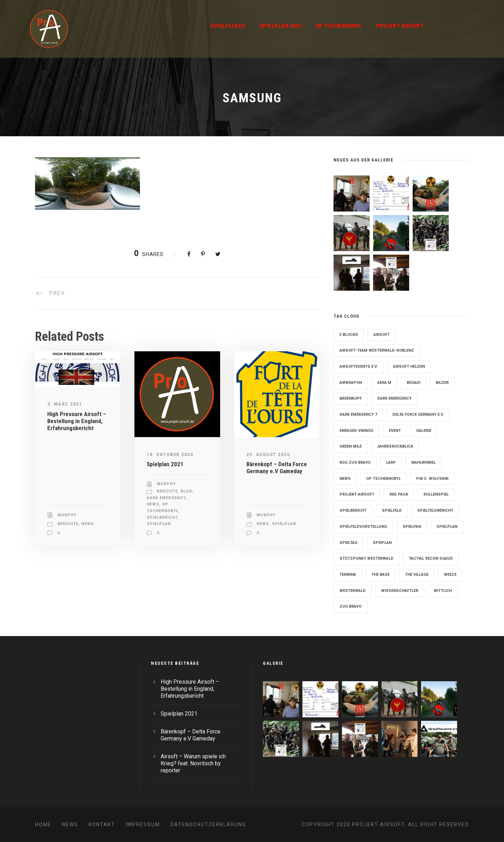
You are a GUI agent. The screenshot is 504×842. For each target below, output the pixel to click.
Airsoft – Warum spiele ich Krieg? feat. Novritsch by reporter (193, 763)
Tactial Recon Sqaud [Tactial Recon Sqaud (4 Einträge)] (431, 558)
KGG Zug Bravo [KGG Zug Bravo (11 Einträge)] (355, 463)
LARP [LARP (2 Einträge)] (391, 463)
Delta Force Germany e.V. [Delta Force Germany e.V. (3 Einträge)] (418, 415)
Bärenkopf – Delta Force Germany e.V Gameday (277, 468)
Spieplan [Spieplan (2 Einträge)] (382, 543)
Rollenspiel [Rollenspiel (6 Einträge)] (436, 494)
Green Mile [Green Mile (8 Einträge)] (351, 446)
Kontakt (102, 824)
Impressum (143, 824)
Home (43, 824)
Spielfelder (228, 26)
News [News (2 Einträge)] (345, 479)
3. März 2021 (65, 404)
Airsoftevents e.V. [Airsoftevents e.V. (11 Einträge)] (359, 367)
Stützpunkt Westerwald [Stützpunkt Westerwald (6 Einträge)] (366, 558)
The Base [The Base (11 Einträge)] (380, 575)
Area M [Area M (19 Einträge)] (384, 383)
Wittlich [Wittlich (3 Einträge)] (443, 591)
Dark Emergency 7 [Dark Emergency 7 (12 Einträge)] (358, 415)
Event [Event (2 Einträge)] (395, 431)
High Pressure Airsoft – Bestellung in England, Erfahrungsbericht (77, 421)
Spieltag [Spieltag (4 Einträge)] (348, 543)
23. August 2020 (268, 455)
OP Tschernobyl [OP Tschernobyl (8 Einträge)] (383, 479)
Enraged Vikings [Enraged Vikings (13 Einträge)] (356, 431)
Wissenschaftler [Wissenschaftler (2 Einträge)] (400, 591)
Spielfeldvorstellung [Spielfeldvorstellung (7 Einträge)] (363, 527)
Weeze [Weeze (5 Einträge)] (450, 575)
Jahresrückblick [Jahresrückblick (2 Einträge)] (395, 446)
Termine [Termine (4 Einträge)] (348, 575)
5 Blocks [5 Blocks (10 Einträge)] (349, 335)
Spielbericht (162, 517)
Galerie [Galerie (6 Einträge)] (424, 431)
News (87, 524)
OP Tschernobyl (339, 26)
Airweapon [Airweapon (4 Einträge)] (351, 383)
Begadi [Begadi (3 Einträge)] (414, 383)
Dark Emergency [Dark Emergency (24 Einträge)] (394, 398)
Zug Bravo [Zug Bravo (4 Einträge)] (351, 606)
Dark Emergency (166, 498)
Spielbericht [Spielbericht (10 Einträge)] (353, 510)
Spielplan (159, 524)
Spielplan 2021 (281, 26)
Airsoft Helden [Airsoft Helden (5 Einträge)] (409, 367)
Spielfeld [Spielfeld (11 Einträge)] (392, 510)
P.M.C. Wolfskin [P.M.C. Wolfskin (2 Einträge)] (432, 479)
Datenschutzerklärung (208, 824)
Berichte (68, 524)
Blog (186, 491)
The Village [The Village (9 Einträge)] (417, 575)
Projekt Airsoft (400, 26)
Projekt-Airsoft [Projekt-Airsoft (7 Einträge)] (357, 494)
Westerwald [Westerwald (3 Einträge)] (353, 591)
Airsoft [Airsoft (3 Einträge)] (381, 335)
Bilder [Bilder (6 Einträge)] (442, 383)
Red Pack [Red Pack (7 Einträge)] (399, 494)
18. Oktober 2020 (170, 455)
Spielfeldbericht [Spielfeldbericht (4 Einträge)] (435, 510)
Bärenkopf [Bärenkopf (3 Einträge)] (351, 398)
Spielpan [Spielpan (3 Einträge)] (412, 527)
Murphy (67, 515)
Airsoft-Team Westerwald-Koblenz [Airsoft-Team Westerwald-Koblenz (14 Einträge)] (377, 350)
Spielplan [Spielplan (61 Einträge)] (447, 527)
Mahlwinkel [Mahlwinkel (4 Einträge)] (423, 463)
